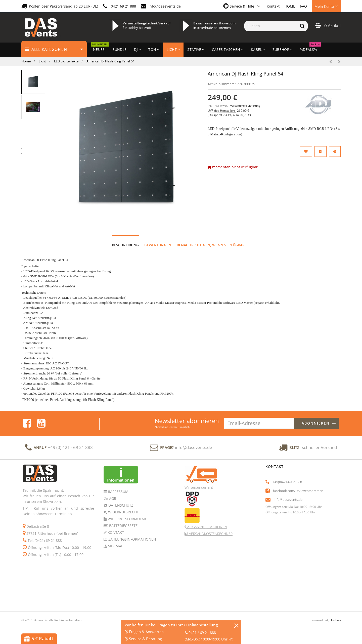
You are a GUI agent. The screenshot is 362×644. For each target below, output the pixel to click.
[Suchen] (271, 26)
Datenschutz (120, 505)
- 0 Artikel (328, 26)
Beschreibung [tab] (125, 245)
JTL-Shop (335, 620)
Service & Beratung (143, 639)
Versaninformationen (206, 527)
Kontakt (273, 6)
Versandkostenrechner (210, 534)
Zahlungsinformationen (132, 539)
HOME (290, 6)
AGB (112, 498)
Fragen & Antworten (144, 632)
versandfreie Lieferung (245, 106)
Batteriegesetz (123, 526)
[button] (242, 6)
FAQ (304, 6)
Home (26, 61)
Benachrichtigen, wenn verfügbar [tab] (211, 245)
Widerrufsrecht (123, 512)
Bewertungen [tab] (158, 245)
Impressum (118, 492)
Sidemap (115, 546)
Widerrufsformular (126, 519)
